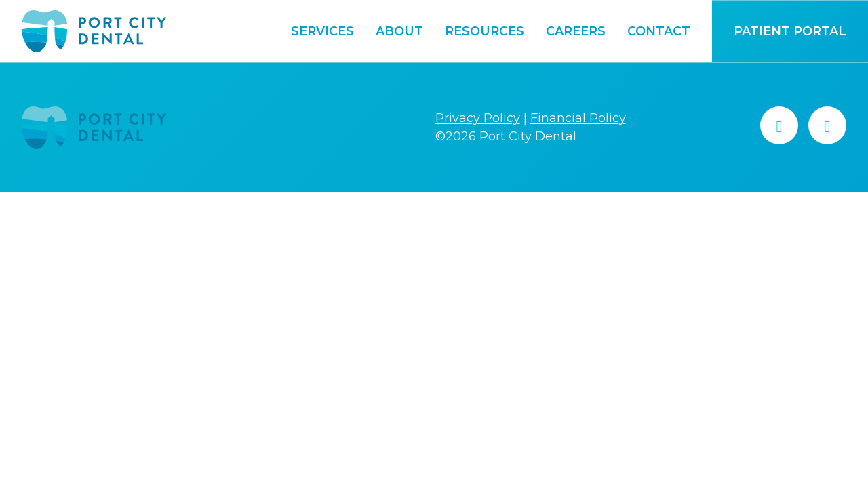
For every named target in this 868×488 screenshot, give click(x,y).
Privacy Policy (478, 118)
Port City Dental (528, 136)
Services (322, 31)
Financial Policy (578, 118)
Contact (659, 31)
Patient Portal (790, 31)
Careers (576, 31)
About (399, 31)
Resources (485, 31)
